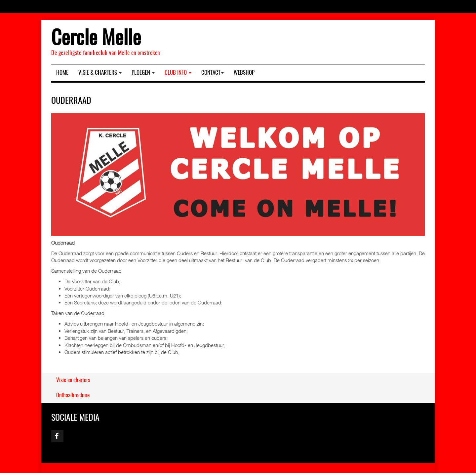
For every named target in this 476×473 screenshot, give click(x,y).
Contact (213, 73)
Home (62, 73)
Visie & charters (100, 73)
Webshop (244, 73)
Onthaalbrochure (73, 395)
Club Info (178, 73)
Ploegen (143, 73)
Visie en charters (73, 380)
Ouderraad (71, 101)
